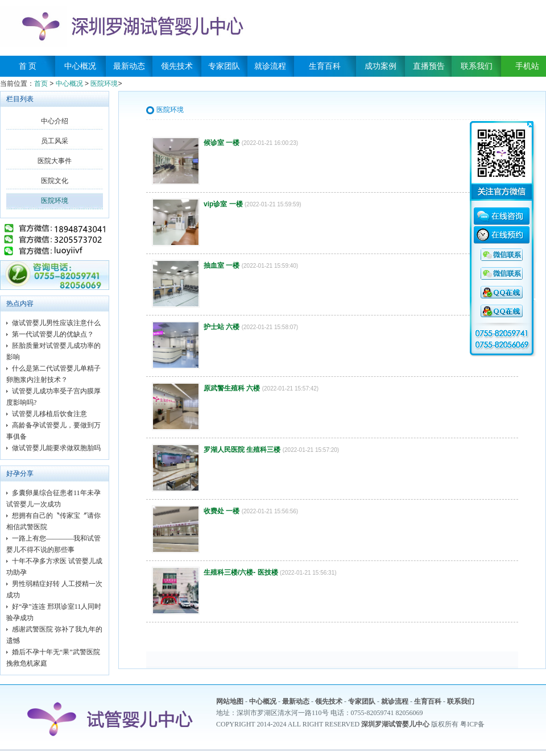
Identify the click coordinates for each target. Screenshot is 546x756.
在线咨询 (502, 218)
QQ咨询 (502, 255)
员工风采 (55, 141)
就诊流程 (270, 66)
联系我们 (477, 66)
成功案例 (380, 66)
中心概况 (80, 66)
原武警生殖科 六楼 (232, 388)
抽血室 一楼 (222, 265)
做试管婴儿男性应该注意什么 (56, 323)
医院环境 (104, 84)
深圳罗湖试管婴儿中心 (395, 724)
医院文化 (55, 181)
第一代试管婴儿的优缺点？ (53, 334)
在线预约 (502, 236)
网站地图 (230, 701)
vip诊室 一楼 (223, 204)
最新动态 (129, 66)
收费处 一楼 (222, 511)
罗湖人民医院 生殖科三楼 (242, 450)
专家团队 (224, 66)
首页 (41, 84)
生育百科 (325, 66)
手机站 (523, 66)
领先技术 (177, 66)
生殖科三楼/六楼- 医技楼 (241, 572)
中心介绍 (55, 121)
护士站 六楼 (222, 327)
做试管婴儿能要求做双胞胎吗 (56, 448)
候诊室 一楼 (222, 143)
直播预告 (429, 66)
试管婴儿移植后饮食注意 (49, 414)
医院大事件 (55, 161)
